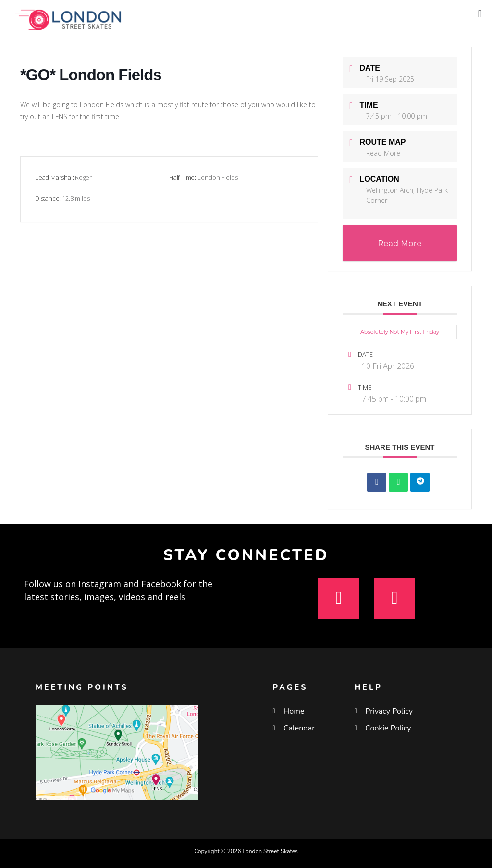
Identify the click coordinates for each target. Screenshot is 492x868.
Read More (383, 153)
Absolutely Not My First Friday (400, 332)
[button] (480, 14)
